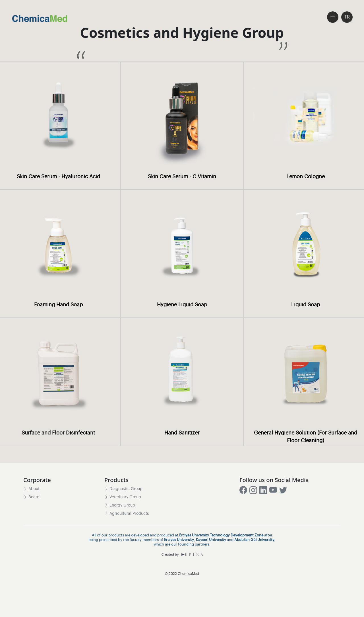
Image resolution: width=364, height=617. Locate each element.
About (31, 489)
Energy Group (120, 505)
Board (31, 497)
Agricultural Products (127, 514)
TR (347, 17)
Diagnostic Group (123, 489)
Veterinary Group (123, 497)
